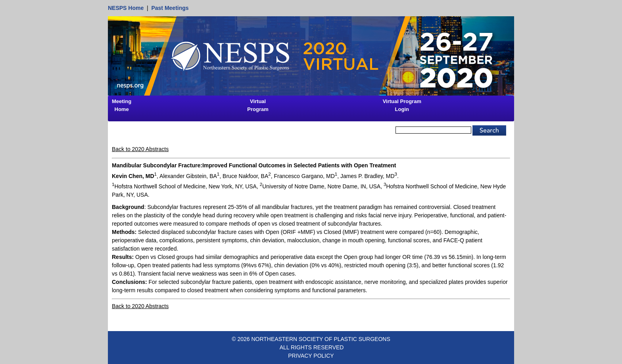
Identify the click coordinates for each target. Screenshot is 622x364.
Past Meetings (170, 8)
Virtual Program (258, 105)
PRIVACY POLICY (311, 356)
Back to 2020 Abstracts (140, 149)
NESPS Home (126, 8)
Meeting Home (122, 105)
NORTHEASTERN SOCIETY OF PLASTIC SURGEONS (321, 339)
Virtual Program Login (402, 105)
